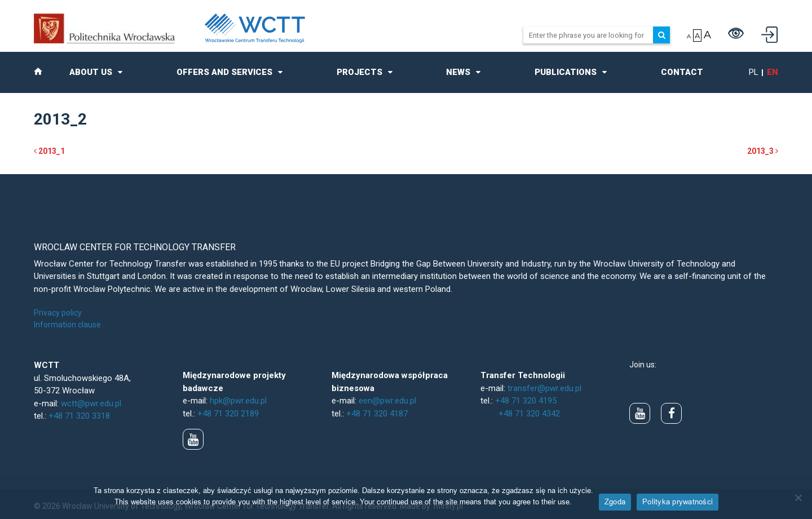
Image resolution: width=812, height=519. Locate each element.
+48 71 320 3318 (79, 416)
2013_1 (49, 151)
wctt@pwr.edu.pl (91, 403)
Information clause (67, 325)
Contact (682, 72)
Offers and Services (224, 72)
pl (754, 72)
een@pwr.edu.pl (387, 401)
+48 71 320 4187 (377, 414)
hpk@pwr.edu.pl (238, 401)
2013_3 (763, 151)
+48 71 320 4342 (529, 414)
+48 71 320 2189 (228, 414)
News (458, 72)
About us (91, 72)
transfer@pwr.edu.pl (544, 388)
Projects (359, 72)
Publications (566, 72)
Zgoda (615, 502)
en (773, 72)
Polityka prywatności (678, 502)
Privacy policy (58, 313)
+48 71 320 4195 (526, 401)
